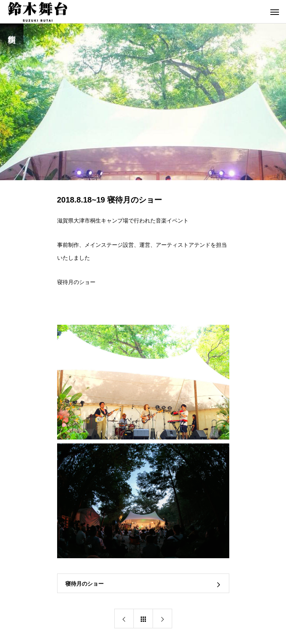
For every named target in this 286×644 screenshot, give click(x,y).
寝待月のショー (76, 282)
